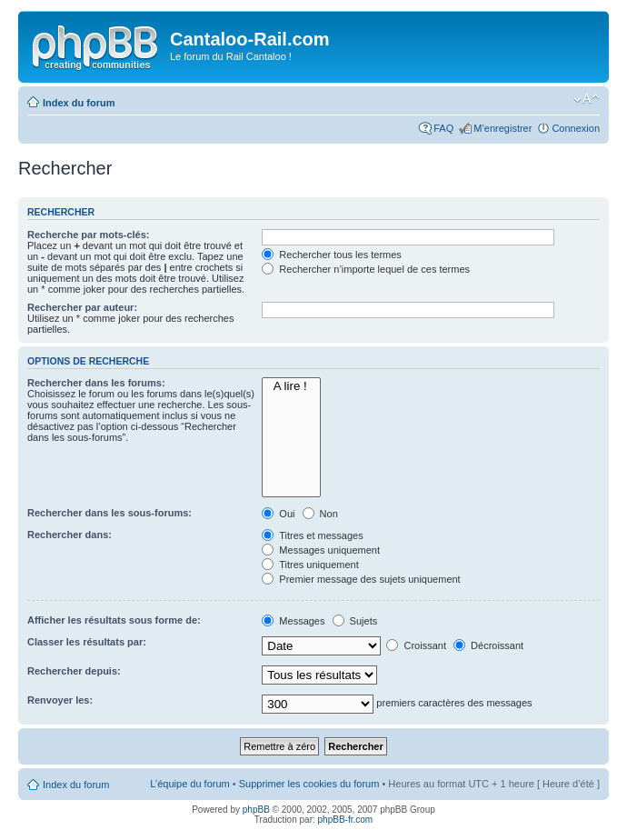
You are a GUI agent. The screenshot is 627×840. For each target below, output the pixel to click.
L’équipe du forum (189, 784)
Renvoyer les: (60, 700)
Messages (293, 621)
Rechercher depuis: (74, 671)
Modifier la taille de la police (587, 99)
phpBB (256, 810)
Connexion (576, 128)
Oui (278, 514)
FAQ (443, 128)
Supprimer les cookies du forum (309, 784)
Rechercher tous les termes (332, 255)
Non (320, 514)
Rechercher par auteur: (82, 307)
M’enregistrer (503, 128)
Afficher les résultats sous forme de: (114, 620)
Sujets (355, 621)
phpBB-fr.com (346, 820)
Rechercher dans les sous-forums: (109, 513)
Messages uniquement (321, 550)
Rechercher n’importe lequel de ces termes (366, 269)
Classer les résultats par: (87, 642)
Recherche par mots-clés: (89, 235)
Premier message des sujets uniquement (361, 579)
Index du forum (79, 103)
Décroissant (488, 645)
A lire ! (291, 386)
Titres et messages (312, 535)
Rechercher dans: (70, 535)
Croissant (416, 645)
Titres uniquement (310, 565)
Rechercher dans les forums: (96, 383)
